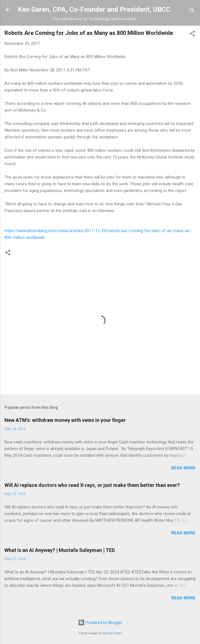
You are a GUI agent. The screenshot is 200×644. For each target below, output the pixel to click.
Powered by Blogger (100, 623)
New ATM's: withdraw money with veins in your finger (65, 420)
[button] (192, 34)
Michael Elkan (112, 633)
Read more (183, 468)
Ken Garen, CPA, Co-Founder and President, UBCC (94, 9)
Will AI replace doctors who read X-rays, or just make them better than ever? (92, 485)
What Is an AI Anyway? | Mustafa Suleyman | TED (60, 550)
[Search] (192, 11)
